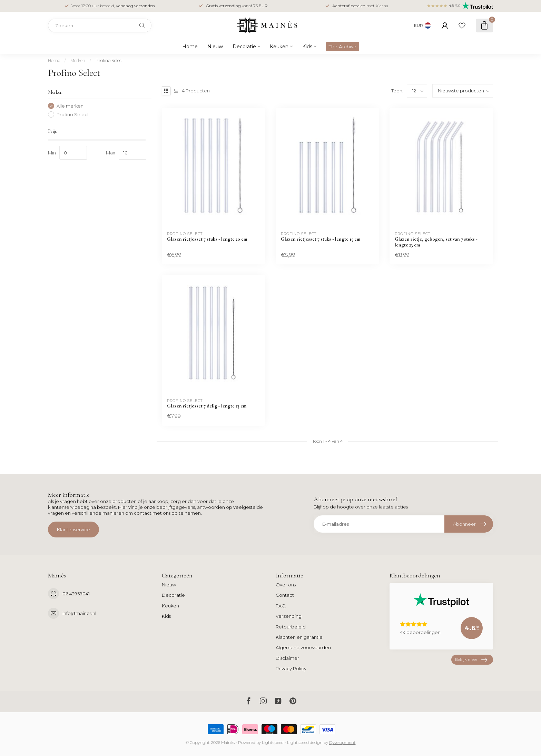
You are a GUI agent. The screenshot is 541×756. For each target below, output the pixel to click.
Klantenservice (73, 530)
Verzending (289, 616)
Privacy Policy (291, 668)
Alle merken (70, 106)
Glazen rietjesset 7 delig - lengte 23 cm (207, 406)
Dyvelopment (342, 743)
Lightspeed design (305, 743)
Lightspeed (273, 743)
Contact (285, 595)
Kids (307, 47)
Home (190, 47)
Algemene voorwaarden (303, 647)
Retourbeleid (291, 627)
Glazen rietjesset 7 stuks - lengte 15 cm (321, 239)
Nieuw (215, 47)
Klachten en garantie (299, 637)
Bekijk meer (471, 660)
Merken (78, 61)
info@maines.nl (79, 613)
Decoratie (244, 47)
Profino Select (109, 61)
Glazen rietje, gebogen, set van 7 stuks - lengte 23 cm (436, 242)
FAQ (281, 606)
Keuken (279, 47)
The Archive (343, 47)
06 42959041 (76, 594)
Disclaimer (287, 658)
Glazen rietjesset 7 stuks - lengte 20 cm (207, 239)
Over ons (286, 585)
